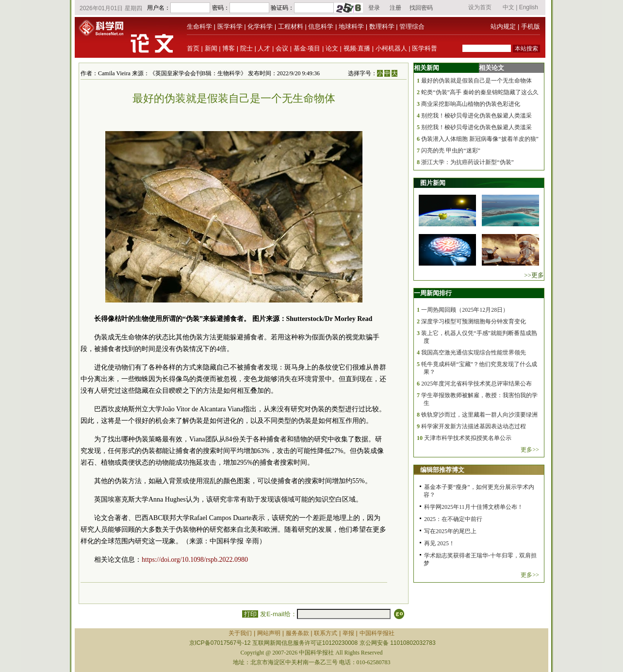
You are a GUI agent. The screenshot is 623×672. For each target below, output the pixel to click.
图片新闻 (433, 183)
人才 (264, 48)
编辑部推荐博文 (442, 470)
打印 (250, 614)
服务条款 (297, 633)
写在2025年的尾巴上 (450, 531)
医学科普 (425, 48)
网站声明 (269, 633)
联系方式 (326, 633)
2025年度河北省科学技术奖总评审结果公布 (476, 384)
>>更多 (534, 275)
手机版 (531, 26)
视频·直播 (357, 48)
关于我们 (240, 633)
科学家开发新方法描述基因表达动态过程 (474, 426)
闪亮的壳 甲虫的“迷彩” (451, 151)
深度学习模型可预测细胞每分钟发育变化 (474, 321)
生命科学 (199, 26)
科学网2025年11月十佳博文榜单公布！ (474, 507)
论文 (332, 48)
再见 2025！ (439, 543)
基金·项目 (307, 48)
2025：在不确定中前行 (453, 519)
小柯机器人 (391, 48)
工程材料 (291, 26)
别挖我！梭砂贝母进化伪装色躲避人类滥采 (476, 116)
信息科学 (321, 26)
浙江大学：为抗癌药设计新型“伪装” (467, 162)
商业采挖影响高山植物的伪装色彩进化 (471, 104)
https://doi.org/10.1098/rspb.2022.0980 (195, 560)
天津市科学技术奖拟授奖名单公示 (468, 438)
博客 (229, 48)
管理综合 (412, 26)
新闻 (211, 48)
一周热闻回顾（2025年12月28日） (465, 310)
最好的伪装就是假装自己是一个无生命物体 (476, 81)
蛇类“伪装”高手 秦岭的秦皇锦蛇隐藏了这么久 (480, 92)
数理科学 (382, 26)
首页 (193, 48)
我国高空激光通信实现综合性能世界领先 (474, 353)
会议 (282, 48)
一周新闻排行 (433, 293)
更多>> (530, 450)
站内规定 (503, 26)
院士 (246, 48)
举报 (348, 633)
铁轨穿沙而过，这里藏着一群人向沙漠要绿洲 (479, 415)
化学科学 (260, 26)
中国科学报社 (377, 633)
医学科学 (230, 26)
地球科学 (351, 26)
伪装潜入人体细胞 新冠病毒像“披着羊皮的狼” (480, 139)
